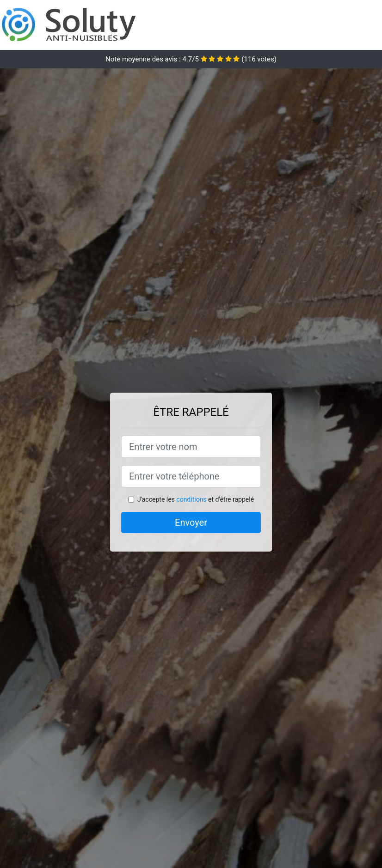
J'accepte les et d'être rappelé (196, 499)
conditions (191, 499)
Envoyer (191, 522)
